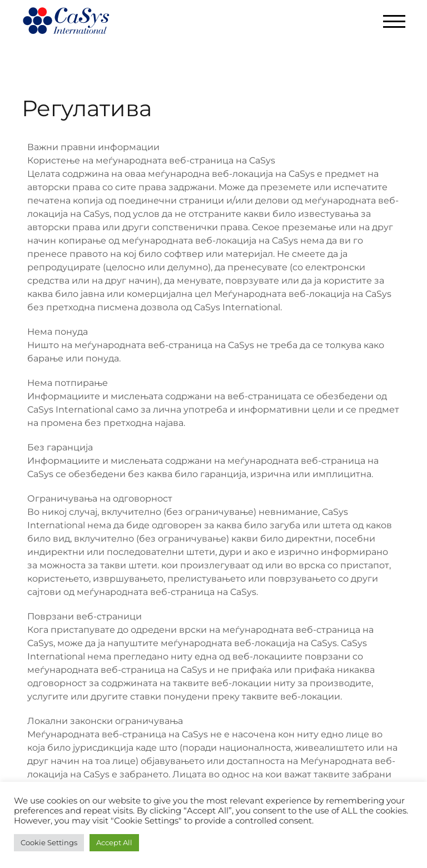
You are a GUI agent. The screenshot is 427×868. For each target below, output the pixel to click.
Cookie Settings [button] (49, 842)
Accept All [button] (114, 842)
